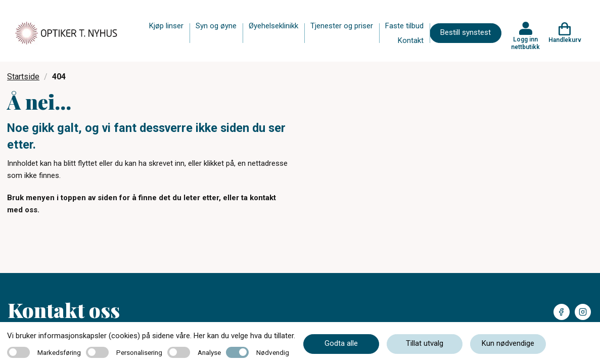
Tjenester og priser (342, 26)
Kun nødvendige (508, 343)
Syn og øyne (216, 26)
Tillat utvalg (425, 343)
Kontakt (411, 40)
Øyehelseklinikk (273, 26)
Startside (23, 77)
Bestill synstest (466, 32)
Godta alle (341, 343)
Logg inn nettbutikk (525, 43)
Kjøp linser (166, 26)
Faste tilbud (404, 26)
